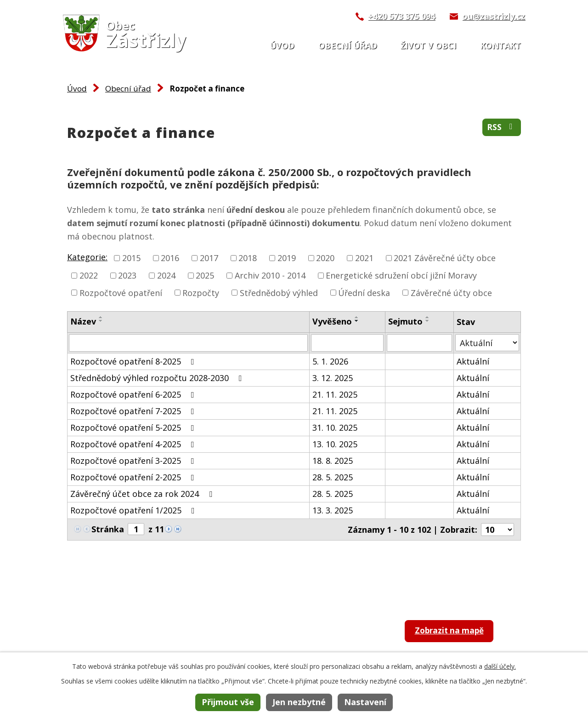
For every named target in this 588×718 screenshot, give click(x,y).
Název (83, 321)
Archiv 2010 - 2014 (270, 275)
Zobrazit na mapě (453, 632)
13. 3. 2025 (333, 510)
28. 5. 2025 (333, 477)
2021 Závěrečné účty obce (445, 258)
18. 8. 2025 (333, 461)
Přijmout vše (228, 702)
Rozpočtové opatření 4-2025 (134, 444)
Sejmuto (405, 321)
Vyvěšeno (332, 321)
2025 (205, 275)
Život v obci (428, 46)
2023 (127, 275)
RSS (502, 128)
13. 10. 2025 (335, 444)
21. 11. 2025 (335, 394)
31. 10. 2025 (335, 427)
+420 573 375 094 (401, 16)
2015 (131, 258)
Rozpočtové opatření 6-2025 (134, 394)
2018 (248, 258)
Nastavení (365, 702)
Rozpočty (201, 292)
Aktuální (473, 361)
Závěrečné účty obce (451, 292)
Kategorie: (87, 257)
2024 (166, 275)
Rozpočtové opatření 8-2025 (134, 361)
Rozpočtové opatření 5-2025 (134, 427)
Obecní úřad (348, 46)
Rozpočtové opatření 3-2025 (134, 461)
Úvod (282, 46)
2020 (325, 258)
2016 (170, 258)
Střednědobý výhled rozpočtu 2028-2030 (158, 378)
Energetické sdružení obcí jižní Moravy (401, 275)
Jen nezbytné (299, 702)
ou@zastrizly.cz (494, 16)
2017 (209, 258)
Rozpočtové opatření (121, 292)
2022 (89, 275)
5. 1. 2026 (330, 361)
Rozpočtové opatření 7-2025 (134, 411)
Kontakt (500, 46)
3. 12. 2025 (333, 378)
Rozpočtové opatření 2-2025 (134, 477)
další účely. (500, 666)
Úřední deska (364, 292)
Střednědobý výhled (279, 292)
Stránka (108, 529)
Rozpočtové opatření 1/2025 (134, 510)
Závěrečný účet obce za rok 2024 (143, 494)
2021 (364, 258)
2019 (287, 258)
